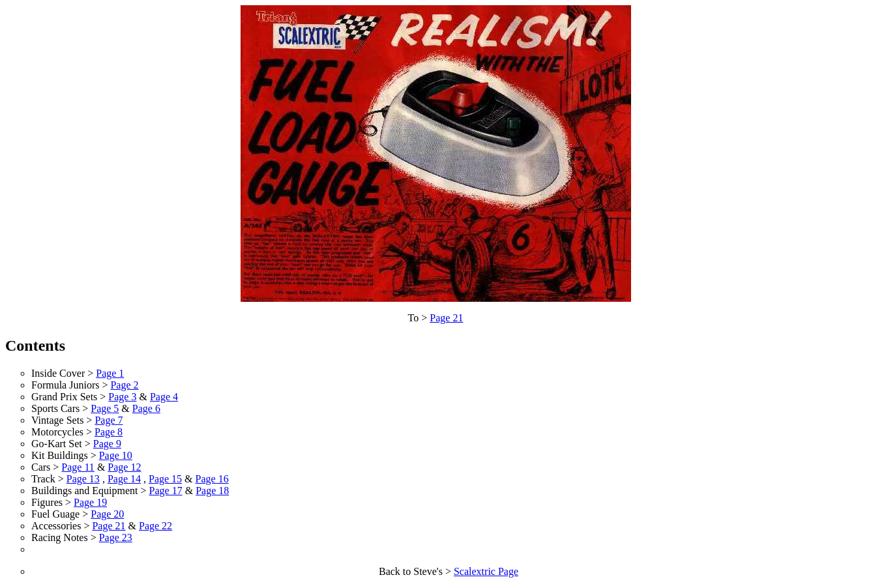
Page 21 (446, 318)
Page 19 (90, 502)
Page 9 (107, 444)
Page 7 (109, 420)
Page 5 (105, 408)
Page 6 (146, 408)
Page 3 (122, 397)
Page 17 (166, 491)
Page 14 (124, 479)
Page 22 (155, 526)
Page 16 (212, 479)
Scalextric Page (486, 571)
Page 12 (124, 467)
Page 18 (212, 491)
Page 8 (109, 432)
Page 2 (124, 385)
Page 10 (116, 455)
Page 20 (107, 514)
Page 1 (110, 373)
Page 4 (164, 397)
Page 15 (165, 479)
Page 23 (116, 537)
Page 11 (78, 467)
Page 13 (83, 479)
